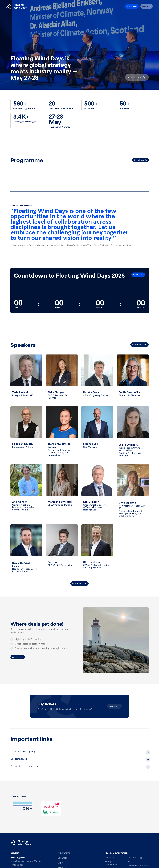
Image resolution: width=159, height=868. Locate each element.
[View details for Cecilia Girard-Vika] (133, 378)
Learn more (18, 657)
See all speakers (140, 344)
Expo (60, 863)
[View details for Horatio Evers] (97, 378)
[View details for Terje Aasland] (26, 378)
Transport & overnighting (111, 863)
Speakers (62, 858)
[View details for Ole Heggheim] (97, 550)
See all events (140, 160)
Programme (64, 853)
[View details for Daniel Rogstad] (26, 550)
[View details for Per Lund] (62, 550)
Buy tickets (114, 706)
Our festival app (135, 857)
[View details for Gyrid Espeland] (133, 492)
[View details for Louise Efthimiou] (133, 433)
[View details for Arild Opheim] (26, 492)
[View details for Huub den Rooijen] (26, 433)
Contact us (110, 857)
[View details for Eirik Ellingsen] (97, 492)
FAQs (130, 861)
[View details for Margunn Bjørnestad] (62, 492)
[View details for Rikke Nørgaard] (62, 378)
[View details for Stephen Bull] (97, 433)
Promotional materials (138, 865)
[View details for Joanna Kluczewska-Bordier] (62, 433)
